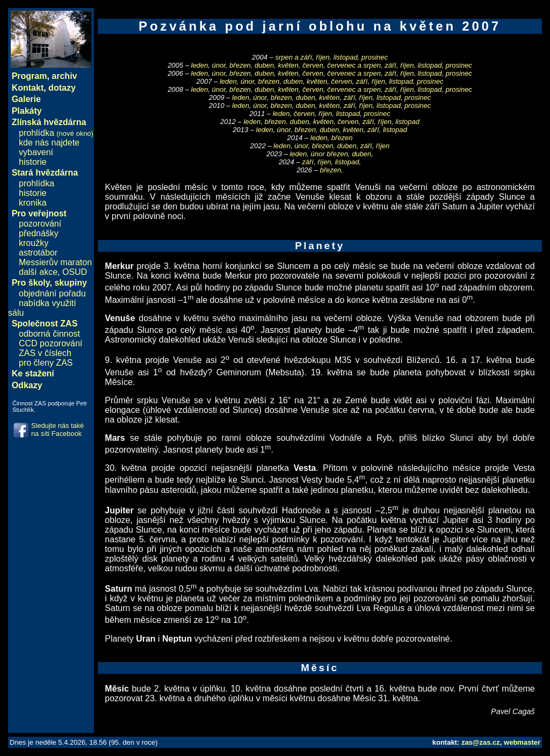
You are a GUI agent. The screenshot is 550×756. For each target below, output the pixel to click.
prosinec (375, 57)
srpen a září (294, 57)
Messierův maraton (55, 262)
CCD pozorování (50, 343)
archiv (64, 76)
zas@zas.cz (481, 742)
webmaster (522, 742)
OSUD (75, 272)
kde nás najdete (49, 143)
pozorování (40, 224)
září (390, 65)
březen (240, 65)
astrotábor (38, 253)
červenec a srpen (354, 65)
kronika (33, 203)
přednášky (39, 233)
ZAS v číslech (45, 353)
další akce (38, 272)
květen (288, 65)
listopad (346, 57)
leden (200, 65)
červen (313, 65)
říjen (323, 57)
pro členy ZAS (46, 363)
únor (219, 65)
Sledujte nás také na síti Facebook (57, 430)
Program (30, 76)
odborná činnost (49, 334)
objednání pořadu (52, 293)
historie (33, 162)
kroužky (34, 243)
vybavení (36, 152)
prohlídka (56, 133)
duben (264, 65)
